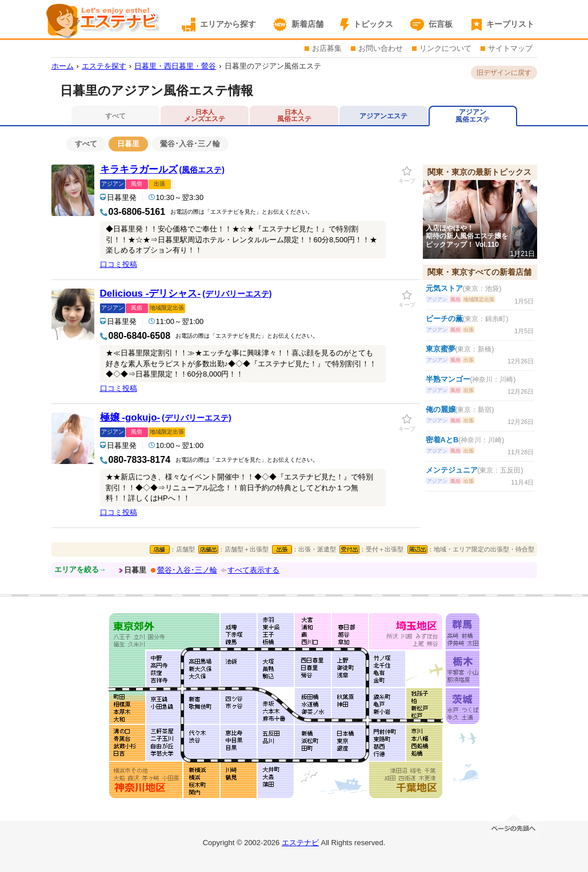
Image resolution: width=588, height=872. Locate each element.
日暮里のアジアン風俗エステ (273, 66)
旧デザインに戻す (504, 73)
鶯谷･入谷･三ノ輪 (190, 144)
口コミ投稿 (119, 264)
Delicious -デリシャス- (186, 293)
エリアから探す (228, 24)
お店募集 (327, 48)
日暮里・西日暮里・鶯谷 (175, 66)
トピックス (373, 24)
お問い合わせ (381, 48)
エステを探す (104, 66)
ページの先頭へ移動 (514, 825)
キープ (407, 181)
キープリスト (510, 24)
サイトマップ (510, 48)
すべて (86, 144)
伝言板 (441, 24)
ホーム (63, 66)
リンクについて (445, 48)
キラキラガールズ (162, 169)
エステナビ (300, 843)
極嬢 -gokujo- (166, 417)
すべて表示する (253, 570)
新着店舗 (307, 24)
